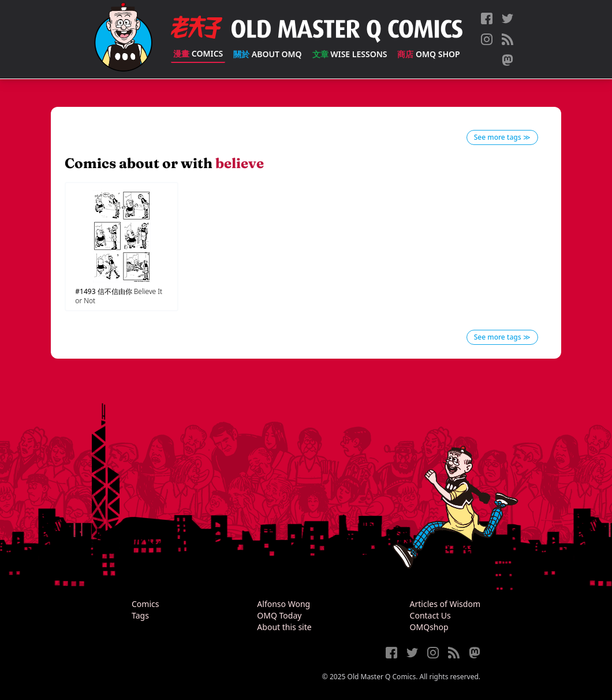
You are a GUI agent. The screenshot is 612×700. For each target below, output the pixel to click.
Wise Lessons (350, 54)
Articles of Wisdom (445, 604)
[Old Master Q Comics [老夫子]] (123, 39)
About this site (284, 627)
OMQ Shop (428, 54)
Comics (198, 53)
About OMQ (267, 54)
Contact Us (430, 615)
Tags (140, 615)
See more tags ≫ (502, 137)
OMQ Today (279, 615)
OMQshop (429, 627)
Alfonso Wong (283, 604)
